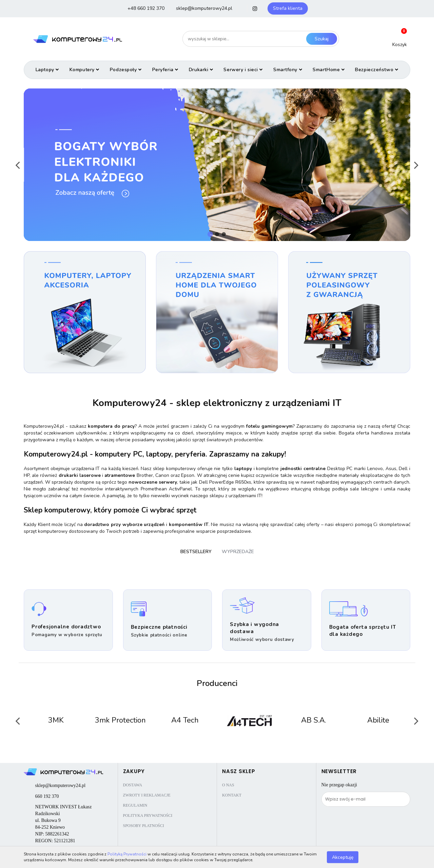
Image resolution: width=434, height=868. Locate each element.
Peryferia (165, 70)
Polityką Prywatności (127, 854)
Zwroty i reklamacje (147, 795)
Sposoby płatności (144, 826)
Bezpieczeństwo (377, 70)
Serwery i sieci (243, 70)
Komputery (85, 70)
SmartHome (329, 70)
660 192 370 (47, 796)
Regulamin (135, 805)
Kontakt (232, 795)
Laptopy (47, 70)
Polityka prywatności (148, 815)
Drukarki (201, 70)
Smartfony (288, 70)
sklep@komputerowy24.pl (61, 785)
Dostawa (133, 785)
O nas (228, 785)
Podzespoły (126, 70)
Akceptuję (343, 857)
